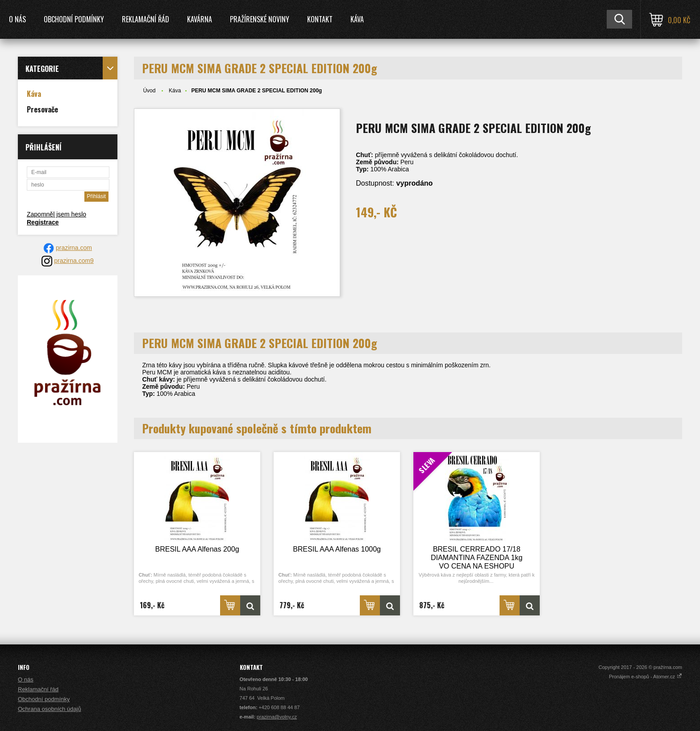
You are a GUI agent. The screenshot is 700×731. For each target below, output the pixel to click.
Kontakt (320, 19)
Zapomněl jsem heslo (56, 214)
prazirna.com (74, 248)
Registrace (43, 222)
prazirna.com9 (74, 261)
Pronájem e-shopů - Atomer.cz (646, 677)
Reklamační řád (146, 19)
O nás (17, 19)
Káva (357, 19)
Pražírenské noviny (260, 19)
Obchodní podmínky (74, 19)
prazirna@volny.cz (277, 717)
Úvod (149, 91)
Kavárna (200, 19)
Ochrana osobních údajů (50, 709)
